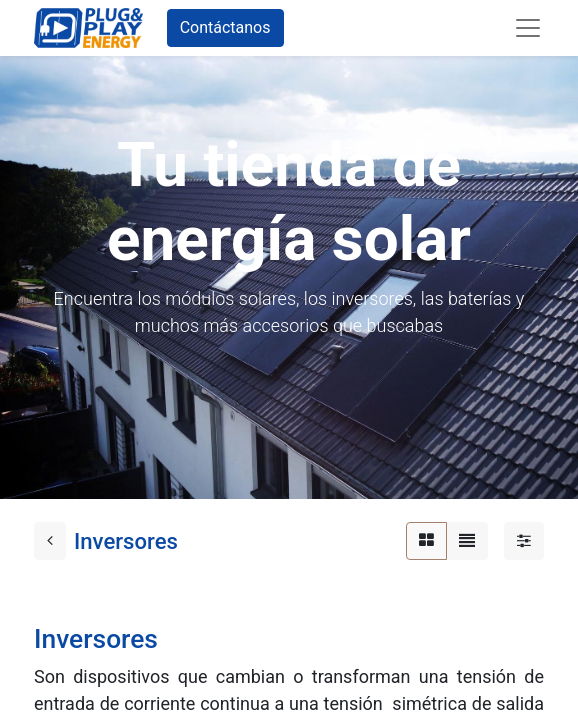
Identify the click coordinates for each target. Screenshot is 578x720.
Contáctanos (225, 27)
